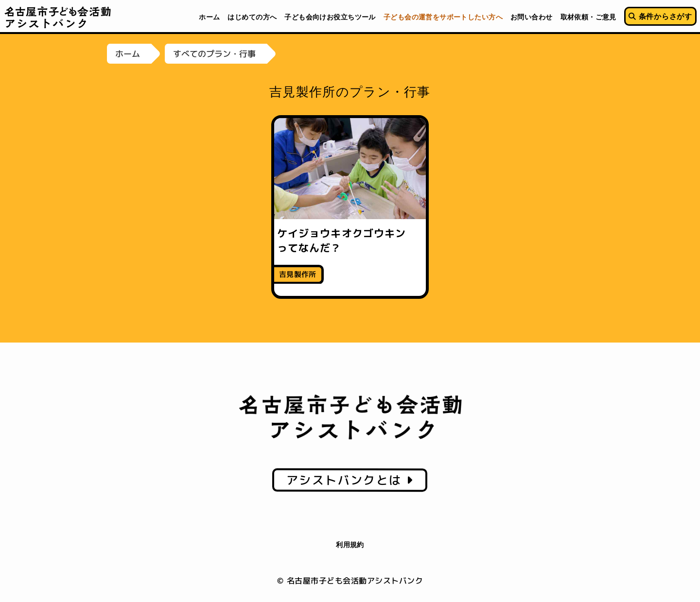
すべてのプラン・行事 (214, 54)
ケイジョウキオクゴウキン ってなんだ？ (347, 240)
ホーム (128, 54)
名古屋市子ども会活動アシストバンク (58, 17)
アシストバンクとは (350, 480)
